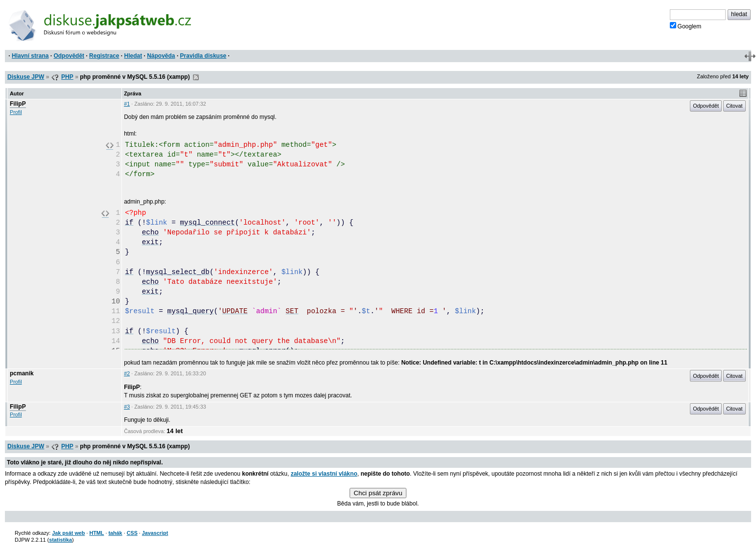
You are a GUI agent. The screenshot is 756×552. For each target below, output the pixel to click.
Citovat (734, 106)
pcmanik (22, 373)
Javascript (155, 533)
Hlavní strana (30, 56)
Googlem (686, 26)
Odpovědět (69, 56)
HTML (96, 533)
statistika (60, 540)
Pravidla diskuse (203, 56)
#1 (127, 104)
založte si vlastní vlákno (324, 474)
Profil (16, 112)
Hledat (133, 56)
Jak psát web (68, 533)
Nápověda (161, 56)
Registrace (104, 56)
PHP (67, 77)
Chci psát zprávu (378, 493)
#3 (127, 407)
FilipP (18, 104)
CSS (132, 533)
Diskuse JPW (26, 77)
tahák (115, 533)
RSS (196, 77)
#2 (127, 373)
